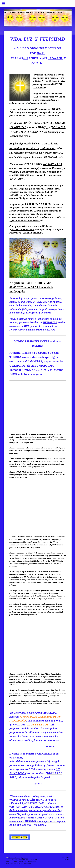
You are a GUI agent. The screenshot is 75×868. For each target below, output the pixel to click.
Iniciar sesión (66, 857)
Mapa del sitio (24, 858)
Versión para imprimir (13, 858)
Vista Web (66, 859)
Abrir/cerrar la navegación (37, 3)
